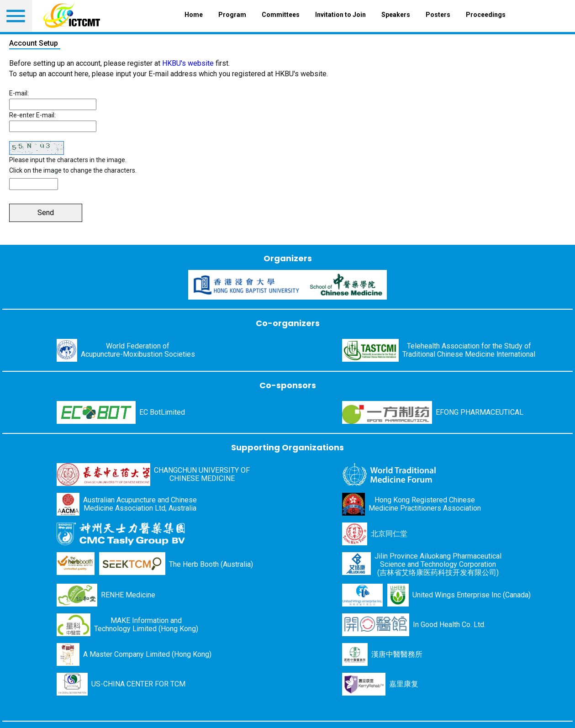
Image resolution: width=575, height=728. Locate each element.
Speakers (396, 15)
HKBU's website (188, 63)
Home (194, 15)
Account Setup (34, 43)
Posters (438, 15)
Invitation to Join (340, 15)
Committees (281, 15)
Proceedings (486, 15)
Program (232, 15)
